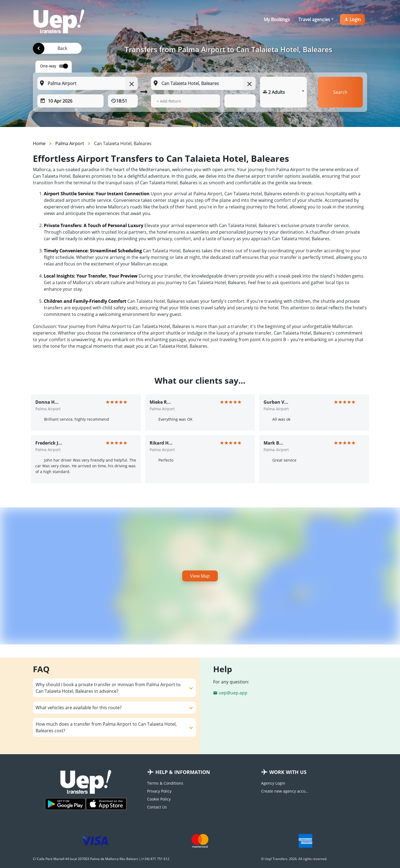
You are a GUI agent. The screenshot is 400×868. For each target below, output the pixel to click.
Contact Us (157, 807)
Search (340, 92)
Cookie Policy (159, 799)
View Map (200, 576)
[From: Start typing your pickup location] (88, 83)
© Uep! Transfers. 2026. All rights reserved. (294, 859)
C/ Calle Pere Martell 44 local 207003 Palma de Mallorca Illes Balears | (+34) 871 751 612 (101, 859)
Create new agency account (285, 791)
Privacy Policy (159, 791)
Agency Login (273, 783)
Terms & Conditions (165, 783)
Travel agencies (314, 19)
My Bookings (277, 19)
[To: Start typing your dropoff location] (203, 83)
